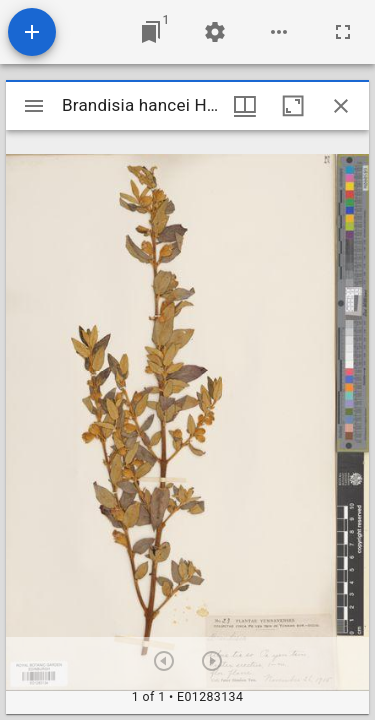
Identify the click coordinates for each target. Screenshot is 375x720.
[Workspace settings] (215, 32)
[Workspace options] (279, 32)
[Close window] (341, 106)
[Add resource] (32, 32)
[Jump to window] (151, 32)
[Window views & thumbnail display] (245, 106)
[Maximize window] (293, 106)
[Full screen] (343, 32)
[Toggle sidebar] (34, 106)
